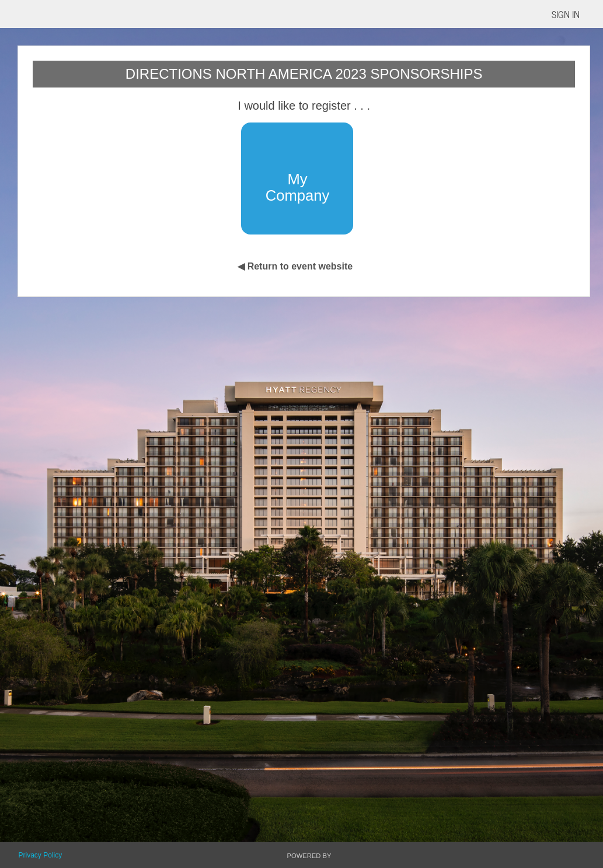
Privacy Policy (40, 855)
